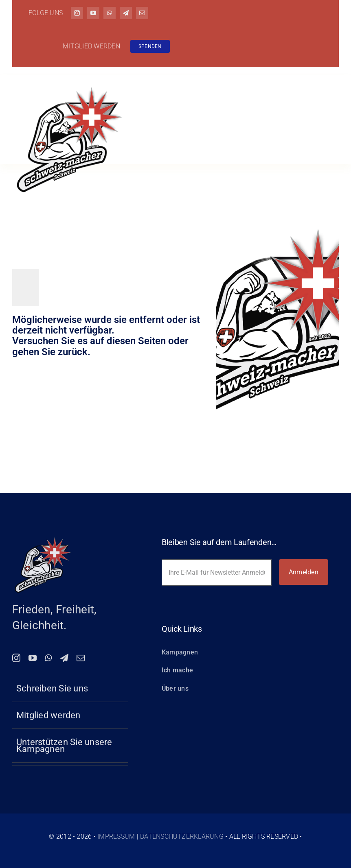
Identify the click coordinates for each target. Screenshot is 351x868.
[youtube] (93, 13)
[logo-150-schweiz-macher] (43, 542)
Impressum (116, 836)
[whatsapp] (110, 13)
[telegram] (126, 13)
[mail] (142, 13)
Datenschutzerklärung (182, 836)
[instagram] (77, 13)
